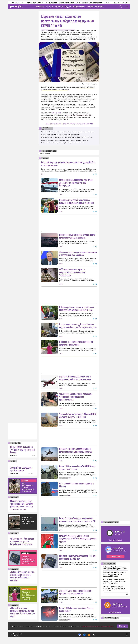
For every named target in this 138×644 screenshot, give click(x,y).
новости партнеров (49, 151)
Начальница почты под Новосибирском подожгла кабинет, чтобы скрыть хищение (78, 326)
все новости (14, 456)
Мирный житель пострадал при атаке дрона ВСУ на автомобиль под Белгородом (76, 182)
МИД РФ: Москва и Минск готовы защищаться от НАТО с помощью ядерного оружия (78, 538)
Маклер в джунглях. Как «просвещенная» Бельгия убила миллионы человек (22, 504)
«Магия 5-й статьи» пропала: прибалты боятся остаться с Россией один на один (22, 612)
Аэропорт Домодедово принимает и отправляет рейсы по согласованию (75, 378)
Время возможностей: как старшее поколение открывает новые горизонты (77, 201)
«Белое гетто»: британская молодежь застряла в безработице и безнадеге (22, 541)
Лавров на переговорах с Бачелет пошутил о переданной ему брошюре (78, 253)
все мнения (32, 474)
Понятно (122, 626)
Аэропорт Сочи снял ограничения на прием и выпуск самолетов (75, 592)
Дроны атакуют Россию (34, 3)
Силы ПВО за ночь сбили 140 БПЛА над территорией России (22, 449)
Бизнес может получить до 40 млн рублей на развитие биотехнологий (64, 143)
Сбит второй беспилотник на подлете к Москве (76, 485)
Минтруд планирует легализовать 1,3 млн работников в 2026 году (29, 560)
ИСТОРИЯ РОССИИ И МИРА (18, 510)
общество (14, 497)
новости (45, 158)
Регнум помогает (95, 7)
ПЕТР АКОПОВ (14, 474)
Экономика (26, 553)
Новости (40, 7)
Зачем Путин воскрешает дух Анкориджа (21, 469)
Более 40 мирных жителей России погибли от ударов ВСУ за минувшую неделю (68, 164)
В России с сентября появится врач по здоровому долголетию (28, 596)
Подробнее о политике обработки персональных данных (97, 626)
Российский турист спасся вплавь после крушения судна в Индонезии (77, 236)
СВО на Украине (51, 3)
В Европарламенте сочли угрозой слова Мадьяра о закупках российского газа (67, 137)
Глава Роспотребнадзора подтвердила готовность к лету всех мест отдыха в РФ (77, 520)
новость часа (16, 443)
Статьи (50, 7)
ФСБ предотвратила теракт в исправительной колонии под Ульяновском (28, 488)
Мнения (59, 7)
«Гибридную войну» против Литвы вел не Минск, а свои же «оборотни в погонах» (22, 576)
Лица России (79, 7)
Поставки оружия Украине (92, 3)
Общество (25, 481)
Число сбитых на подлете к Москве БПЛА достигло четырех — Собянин (78, 415)
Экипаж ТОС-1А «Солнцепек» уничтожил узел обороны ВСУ (28, 520)
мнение (14, 461)
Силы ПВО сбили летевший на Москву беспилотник (76, 609)
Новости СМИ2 (44, 154)
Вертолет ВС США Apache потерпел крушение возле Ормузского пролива (65, 140)
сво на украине (110, 564)
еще (127, 594)
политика (14, 569)
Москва (44, 30)
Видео (68, 7)
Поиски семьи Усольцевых (70, 3)
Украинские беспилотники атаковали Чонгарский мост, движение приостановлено (68, 132)
